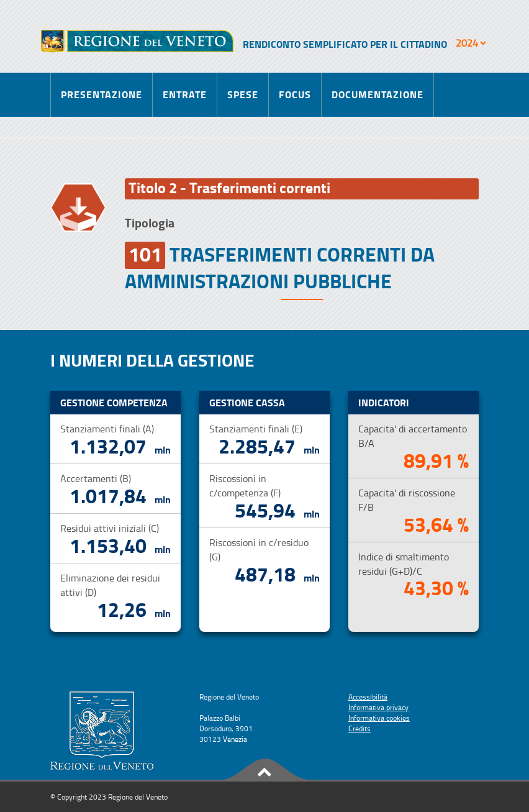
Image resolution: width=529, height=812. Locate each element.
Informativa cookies (379, 718)
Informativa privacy (378, 707)
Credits (359, 728)
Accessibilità (368, 697)
